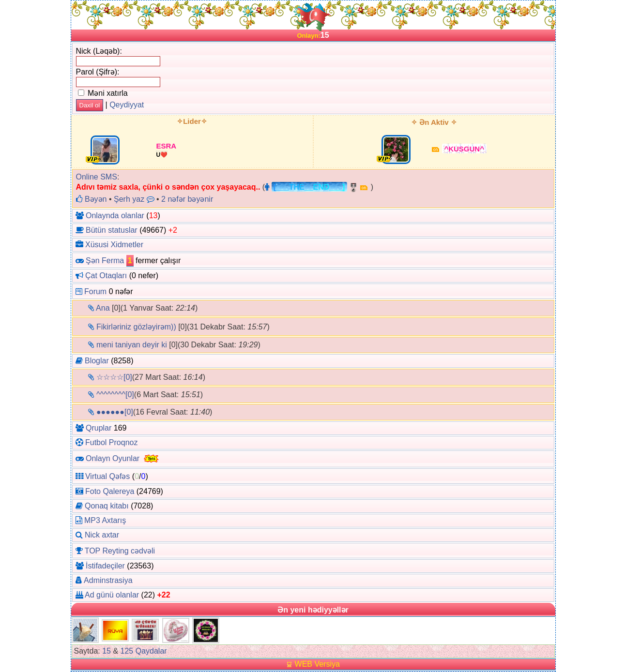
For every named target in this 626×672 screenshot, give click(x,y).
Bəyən (92, 199)
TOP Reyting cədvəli (120, 551)
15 (107, 651)
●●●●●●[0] (115, 412)
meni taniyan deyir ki (132, 345)
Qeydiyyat (127, 105)
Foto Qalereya (110, 491)
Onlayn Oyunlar (113, 458)
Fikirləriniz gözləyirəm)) (136, 327)
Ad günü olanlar (112, 595)
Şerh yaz (129, 199)
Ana (103, 308)
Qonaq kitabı (107, 506)
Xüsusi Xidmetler (114, 245)
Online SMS (97, 177)
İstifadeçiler (105, 566)
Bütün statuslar (112, 230)
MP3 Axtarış (105, 520)
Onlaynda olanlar (115, 216)
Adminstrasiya (108, 580)
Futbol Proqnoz (112, 442)
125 (127, 651)
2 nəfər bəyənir (187, 199)
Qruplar (99, 428)
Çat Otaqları (106, 276)
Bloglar (97, 361)
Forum (95, 291)
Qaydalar (151, 651)
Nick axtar (102, 535)
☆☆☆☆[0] (114, 377)
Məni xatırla (103, 93)
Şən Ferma (105, 261)
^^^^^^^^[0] (115, 395)
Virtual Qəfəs (107, 476)
